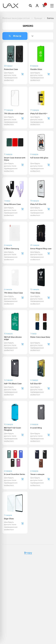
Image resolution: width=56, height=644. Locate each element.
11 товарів (8, 154)
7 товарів (8, 515)
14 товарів (8, 380)
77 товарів (8, 110)
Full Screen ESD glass (39, 158)
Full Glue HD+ (36, 384)
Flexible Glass (36, 69)
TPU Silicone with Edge (14, 114)
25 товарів (35, 245)
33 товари (8, 66)
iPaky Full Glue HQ (38, 204)
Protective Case (11, 69)
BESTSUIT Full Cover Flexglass (12, 429)
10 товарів (8, 424)
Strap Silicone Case (12, 204)
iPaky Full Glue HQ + (39, 114)
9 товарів (34, 154)
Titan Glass (35, 293)
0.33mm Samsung (11, 249)
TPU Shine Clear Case (13, 293)
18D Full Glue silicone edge (13, 338)
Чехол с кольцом (37, 474)
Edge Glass (9, 519)
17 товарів (34, 110)
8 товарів (34, 66)
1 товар (7, 201)
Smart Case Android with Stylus (15, 159)
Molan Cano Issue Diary (40, 337)
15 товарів (34, 201)
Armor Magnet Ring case (41, 249)
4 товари (34, 380)
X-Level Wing (36, 428)
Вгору (28, 553)
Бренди (38, 18)
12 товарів (35, 289)
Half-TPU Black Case (13, 384)
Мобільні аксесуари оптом (16, 18)
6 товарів (8, 245)
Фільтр (15, 36)
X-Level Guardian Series (14, 474)
